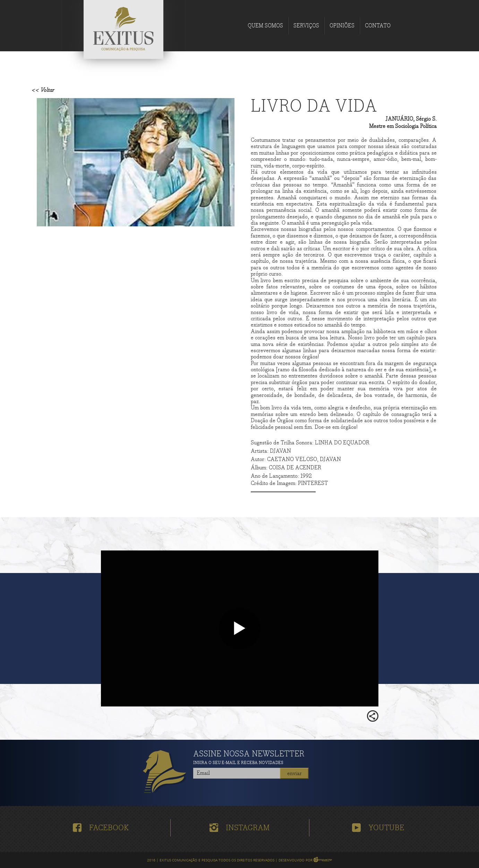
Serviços (306, 26)
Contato (378, 26)
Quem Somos (265, 26)
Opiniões (342, 26)
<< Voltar (43, 90)
